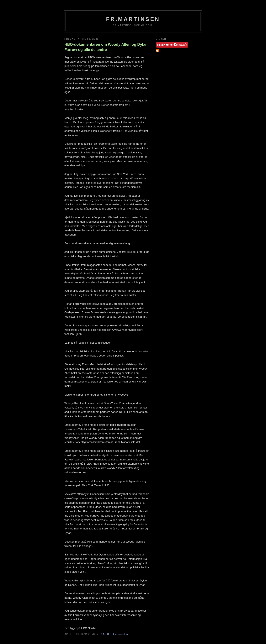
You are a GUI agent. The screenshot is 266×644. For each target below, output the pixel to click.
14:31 (107, 634)
